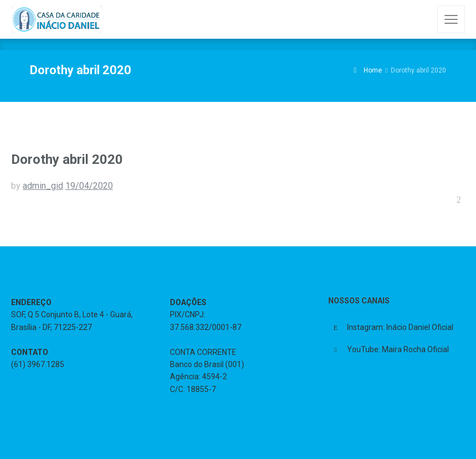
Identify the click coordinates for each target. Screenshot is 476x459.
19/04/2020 (89, 186)
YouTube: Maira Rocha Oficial (398, 349)
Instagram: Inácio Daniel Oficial (400, 327)
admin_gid (43, 186)
